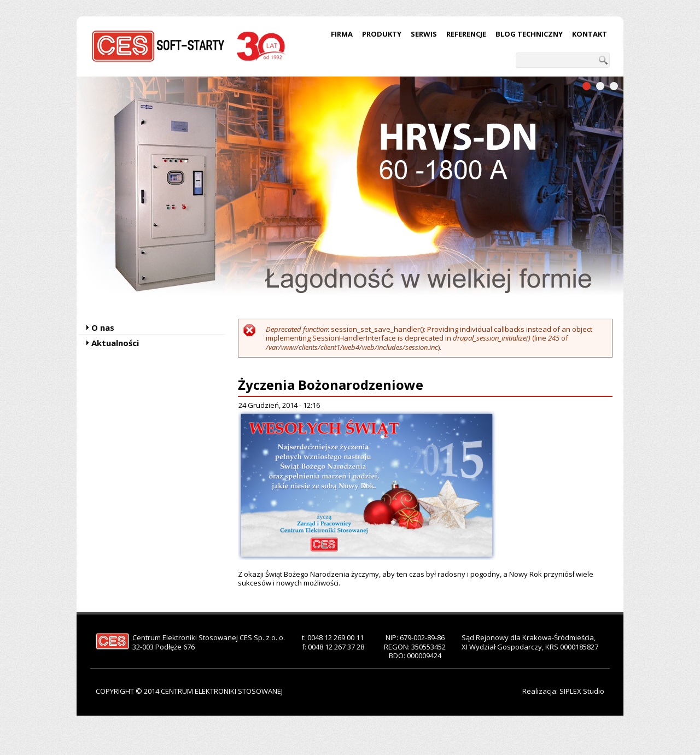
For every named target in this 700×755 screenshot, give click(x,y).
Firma (342, 34)
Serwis (424, 34)
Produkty (382, 34)
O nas (103, 327)
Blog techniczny (529, 34)
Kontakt (590, 34)
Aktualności (115, 343)
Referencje (466, 34)
